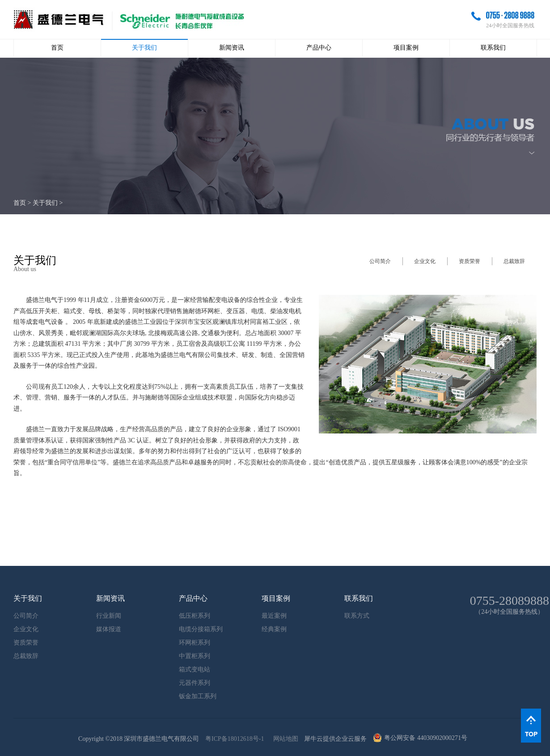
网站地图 (284, 739)
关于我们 (45, 203)
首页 (57, 48)
